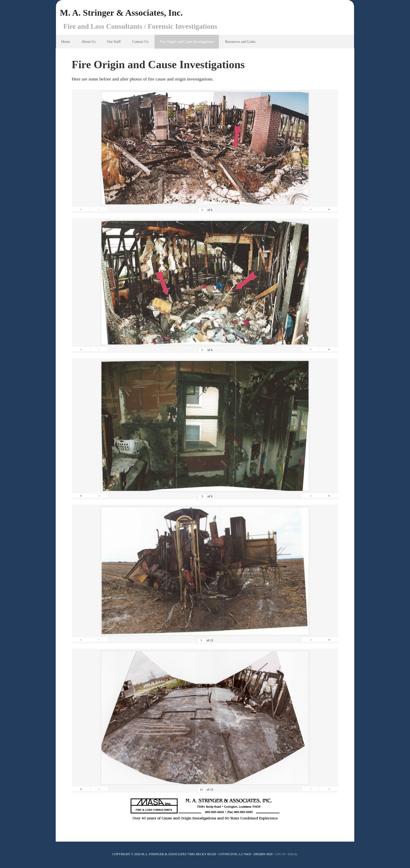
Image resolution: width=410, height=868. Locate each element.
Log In (280, 855)
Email (293, 855)
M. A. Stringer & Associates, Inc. (126, 13)
